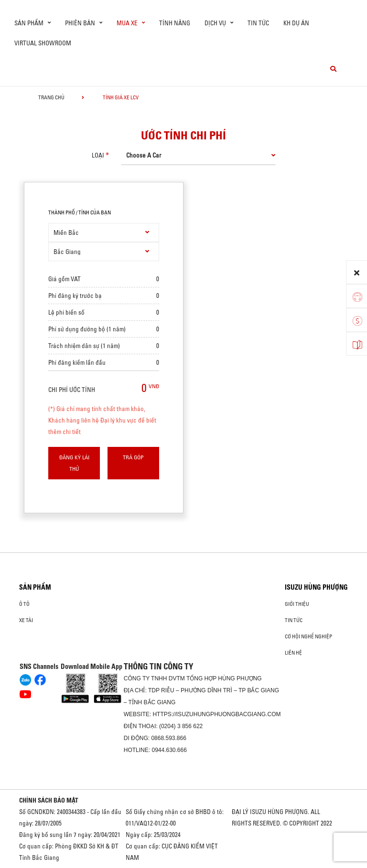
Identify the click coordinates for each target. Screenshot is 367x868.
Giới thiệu (297, 604)
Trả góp (133, 457)
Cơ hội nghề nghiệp (308, 636)
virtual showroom (43, 43)
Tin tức (258, 23)
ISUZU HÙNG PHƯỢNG (316, 587)
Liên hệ (293, 653)
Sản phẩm (35, 587)
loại (98, 155)
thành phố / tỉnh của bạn (80, 212)
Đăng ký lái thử (74, 463)
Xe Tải (26, 620)
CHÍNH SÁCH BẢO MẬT (49, 800)
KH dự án (296, 23)
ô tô (24, 604)
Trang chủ (51, 97)
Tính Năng (175, 23)
